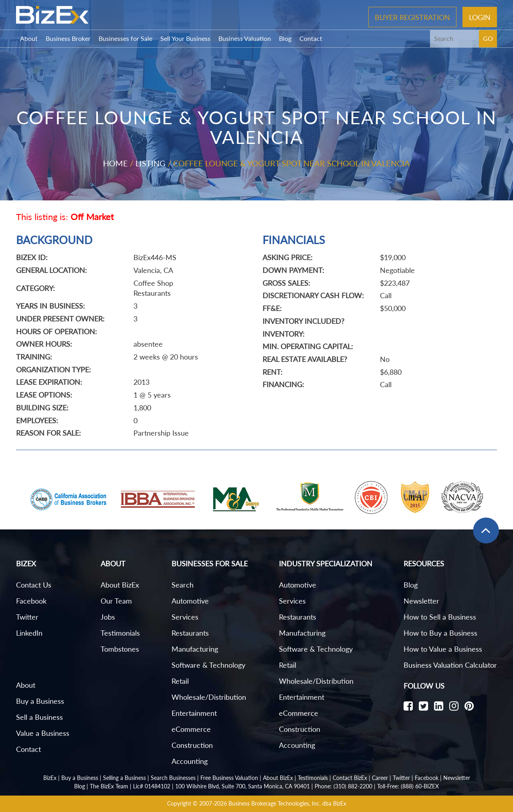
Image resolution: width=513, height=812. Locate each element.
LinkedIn (29, 633)
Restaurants (190, 633)
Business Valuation (245, 38)
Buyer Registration (412, 17)
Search (183, 585)
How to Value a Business (443, 649)
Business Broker (68, 38)
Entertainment (194, 713)
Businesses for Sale (125, 38)
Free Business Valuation (229, 778)
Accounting (190, 761)
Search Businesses (173, 778)
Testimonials (120, 633)
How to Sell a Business (440, 617)
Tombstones (120, 649)
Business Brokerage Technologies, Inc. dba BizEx (287, 803)
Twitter (27, 617)
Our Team (116, 601)
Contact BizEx (350, 778)
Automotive (190, 601)
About (29, 38)
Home (115, 163)
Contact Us (34, 585)
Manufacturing (195, 649)
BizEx (50, 778)
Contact (311, 38)
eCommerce (191, 729)
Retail (180, 681)
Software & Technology (208, 665)
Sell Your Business (185, 38)
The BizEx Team (109, 786)
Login (480, 17)
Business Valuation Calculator (450, 665)
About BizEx (120, 585)
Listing (150, 163)
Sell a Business (39, 717)
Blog (285, 38)
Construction (192, 745)
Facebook (31, 601)
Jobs (108, 617)
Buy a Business (40, 701)
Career (380, 778)
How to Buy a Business (440, 633)
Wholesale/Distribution (209, 697)
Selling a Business (124, 778)
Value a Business (43, 733)
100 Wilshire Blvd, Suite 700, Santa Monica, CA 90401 (242, 786)
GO (488, 38)
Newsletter (421, 601)
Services (185, 617)
